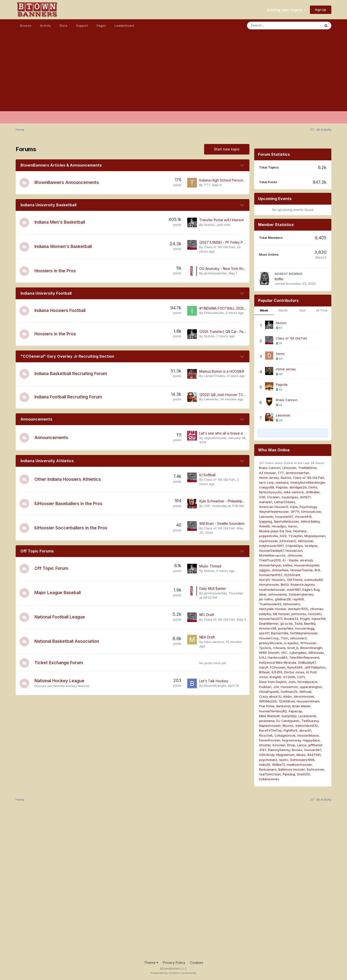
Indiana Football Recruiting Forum (68, 397)
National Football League (60, 617)
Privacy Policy (174, 963)
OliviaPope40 (269, 692)
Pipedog (289, 774)
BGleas (264, 672)
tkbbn (288, 696)
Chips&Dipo (294, 546)
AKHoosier (306, 541)
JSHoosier (295, 555)
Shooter (265, 745)
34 (279, 389)
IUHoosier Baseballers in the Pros (68, 503)
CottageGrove (285, 735)
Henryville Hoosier (273, 609)
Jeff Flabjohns (315, 667)
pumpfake (286, 628)
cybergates (298, 653)
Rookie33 (291, 619)
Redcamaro (268, 769)
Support (82, 26)
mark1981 (294, 590)
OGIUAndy (267, 755)
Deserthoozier (270, 740)
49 (279, 374)
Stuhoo (209, 225)
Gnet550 (303, 774)
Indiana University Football (46, 293)
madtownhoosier (299, 765)
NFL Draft (207, 615)
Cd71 (301, 677)
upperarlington (311, 687)
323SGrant (292, 575)
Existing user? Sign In (286, 10)
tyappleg (266, 521)
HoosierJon (294, 551)
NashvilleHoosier (286, 521)
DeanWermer (269, 623)
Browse (26, 26)
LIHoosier (289, 468)
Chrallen (273, 497)
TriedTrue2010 (270, 560)
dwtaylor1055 (298, 609)
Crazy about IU (270, 696)
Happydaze (311, 740)
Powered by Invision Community (173, 973)
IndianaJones (269, 779)
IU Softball (207, 475)
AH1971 (305, 497)
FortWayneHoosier (304, 633)
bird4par (311, 546)
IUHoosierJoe (214, 313)
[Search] (271, 26)
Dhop (291, 745)
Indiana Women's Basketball (63, 246)
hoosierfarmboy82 (273, 711)
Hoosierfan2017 (271, 619)
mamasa (282, 482)
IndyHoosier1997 (271, 546)
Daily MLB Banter (213, 588)
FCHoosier (278, 667)
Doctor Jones (294, 672)
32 (279, 405)
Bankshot (283, 706)
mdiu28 (265, 765)
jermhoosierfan (215, 273)
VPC (284, 653)
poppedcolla (268, 536)
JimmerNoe (280, 570)
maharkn (266, 502)
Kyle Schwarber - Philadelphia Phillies (229, 501)
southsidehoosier (272, 590)
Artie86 (264, 526)
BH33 (285, 584)
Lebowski (211, 399)
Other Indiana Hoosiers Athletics (68, 479)
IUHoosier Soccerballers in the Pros (71, 528)
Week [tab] (264, 310)
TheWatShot (307, 468)
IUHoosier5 (288, 541)
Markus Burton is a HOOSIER (222, 371)
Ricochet (266, 735)
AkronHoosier (304, 696)
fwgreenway (291, 740)
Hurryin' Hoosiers (272, 580)
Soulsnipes (290, 497)
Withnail (305, 692)
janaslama (267, 721)
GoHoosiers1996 (302, 760)
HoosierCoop (269, 638)
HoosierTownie (302, 570)
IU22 (283, 536)
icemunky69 (314, 580)
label (263, 594)
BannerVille (280, 633)
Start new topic (227, 149)
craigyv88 (267, 487)
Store (63, 26)
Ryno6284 (295, 667)
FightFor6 (290, 730)
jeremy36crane (270, 643)
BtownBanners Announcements (67, 182)
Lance (302, 745)
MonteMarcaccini (272, 555)
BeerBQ (310, 623)
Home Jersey (286, 369)
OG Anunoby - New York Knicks (224, 269)
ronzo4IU (315, 614)
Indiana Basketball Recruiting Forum (71, 373)
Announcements (36, 419)
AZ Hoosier (267, 473)
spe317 (264, 633)
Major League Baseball (58, 593)
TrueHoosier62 (270, 604)
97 (279, 328)
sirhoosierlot (277, 594)
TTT (207, 185)
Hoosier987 (313, 750)
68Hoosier (316, 653)
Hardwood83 (277, 657)
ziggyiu (264, 570)
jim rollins (266, 599)
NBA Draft (207, 637)
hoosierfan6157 (270, 575)
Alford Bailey (310, 521)
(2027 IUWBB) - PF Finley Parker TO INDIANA (235, 242)
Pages (101, 26)
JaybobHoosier (215, 438)
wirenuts (307, 560)
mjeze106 (319, 619)
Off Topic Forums (37, 551)
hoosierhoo (289, 687)
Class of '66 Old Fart (219, 247)
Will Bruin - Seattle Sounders (222, 523)
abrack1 (305, 730)
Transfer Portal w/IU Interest (221, 220)
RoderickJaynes (303, 584)
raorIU (283, 760)
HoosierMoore (308, 735)
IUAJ (262, 657)
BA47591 (314, 755)
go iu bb (286, 623)
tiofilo (279, 279)
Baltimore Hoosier (291, 769)
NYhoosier (308, 643)
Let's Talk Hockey (214, 681)
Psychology (308, 507)
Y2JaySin (295, 536)
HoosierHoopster (307, 565)
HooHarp (300, 531)
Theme (151, 963)
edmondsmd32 (307, 726)
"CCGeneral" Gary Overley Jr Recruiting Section (67, 356)
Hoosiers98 (268, 628)
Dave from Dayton (273, 682)
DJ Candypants (288, 721)
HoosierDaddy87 (271, 551)
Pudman (265, 687)
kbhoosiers (292, 604)
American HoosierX (274, 507)
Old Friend (295, 580)
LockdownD (307, 716)
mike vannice (214, 642)
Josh (292, 682)
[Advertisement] (173, 78)
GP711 (295, 512)
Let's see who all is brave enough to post (232, 433)
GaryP (264, 667)
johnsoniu (299, 614)
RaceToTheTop (270, 730)
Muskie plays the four (275, 531)
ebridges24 (298, 487)
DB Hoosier (281, 614)
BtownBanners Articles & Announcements (61, 165)
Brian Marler (301, 706)
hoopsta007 (284, 517)
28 (279, 420)
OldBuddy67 (307, 662)
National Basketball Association (67, 641)
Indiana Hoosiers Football (60, 310)
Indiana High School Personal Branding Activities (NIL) (242, 180)
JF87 (262, 750)
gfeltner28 (283, 599)
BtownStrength (215, 686)
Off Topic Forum (51, 568)
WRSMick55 (268, 701)
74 (279, 343)
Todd (298, 623)
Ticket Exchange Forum (59, 663)
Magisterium (285, 755)
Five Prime (267, 706)
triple (294, 507)
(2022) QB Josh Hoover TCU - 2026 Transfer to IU (240, 395)
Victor (263, 677)
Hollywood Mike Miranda (277, 662)
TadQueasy (310, 721)
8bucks (288, 726)
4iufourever (315, 769)
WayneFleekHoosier (274, 512)
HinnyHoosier (269, 584)
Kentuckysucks (270, 492)
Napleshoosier (270, 726)
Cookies (197, 963)
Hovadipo (279, 526)
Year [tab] (302, 310)
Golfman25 (289, 692)
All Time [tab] (322, 310)
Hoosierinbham (308, 701)
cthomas (316, 609)
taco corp (266, 482)
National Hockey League (59, 681)
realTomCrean (270, 774)
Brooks (297, 750)
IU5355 (277, 672)
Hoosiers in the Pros (55, 271)
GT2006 (289, 677)
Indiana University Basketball (48, 205)
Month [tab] (283, 310)
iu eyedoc (291, 643)
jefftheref (315, 745)
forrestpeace (307, 682)
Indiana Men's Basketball (60, 222)
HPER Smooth (269, 653)
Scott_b (293, 648)
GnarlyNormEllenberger (308, 482)
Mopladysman (315, 536)
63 (279, 359)
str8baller (313, 492)
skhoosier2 (298, 638)
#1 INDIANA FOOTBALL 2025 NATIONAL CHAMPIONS (241, 308)
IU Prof (311, 672)
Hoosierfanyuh (270, 565)
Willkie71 (278, 765)
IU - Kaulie (290, 560)
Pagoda (282, 384)
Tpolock (265, 648)
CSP (207, 506)
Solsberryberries (301, 594)
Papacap (295, 711)
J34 (276, 687)
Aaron (293, 526)
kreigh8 (275, 677)
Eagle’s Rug (311, 590)
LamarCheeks (214, 376)
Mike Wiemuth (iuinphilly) (278, 716)
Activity (45, 26)
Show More (293, 433)
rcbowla (279, 648)
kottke (288, 565)
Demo (280, 354)
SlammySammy (279, 750)
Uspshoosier (268, 541)
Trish (284, 638)
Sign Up (321, 10)
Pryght (305, 619)
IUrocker (279, 745)
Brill (317, 570)
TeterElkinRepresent (304, 657)
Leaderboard (124, 26)
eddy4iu (265, 614)
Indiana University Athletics (47, 461)
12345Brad (287, 701)
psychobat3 (268, 760)
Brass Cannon (287, 400)
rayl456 (298, 599)
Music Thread (210, 566)
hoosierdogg (305, 628)
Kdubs (301, 755)
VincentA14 (303, 517)
